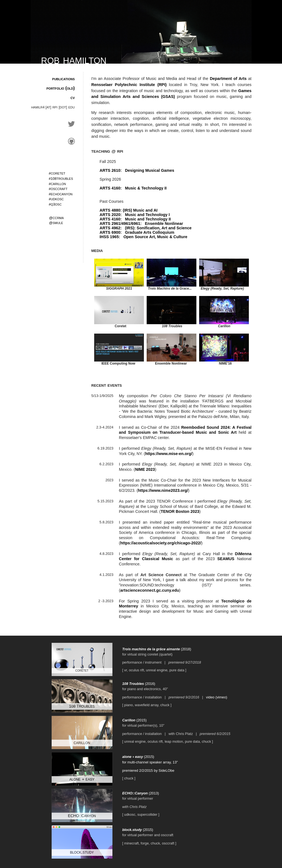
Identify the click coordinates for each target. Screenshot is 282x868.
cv (73, 98)
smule (56, 223)
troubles (61, 178)
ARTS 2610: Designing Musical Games (137, 170)
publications (64, 79)
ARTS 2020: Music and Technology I (135, 215)
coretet (57, 173)
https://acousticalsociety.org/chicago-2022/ (161, 543)
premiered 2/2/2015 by (141, 770)
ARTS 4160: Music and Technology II (135, 219)
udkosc (56, 199)
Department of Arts (228, 79)
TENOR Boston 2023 (180, 511)
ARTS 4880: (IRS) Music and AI (129, 210)
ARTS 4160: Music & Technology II (133, 188)
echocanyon (61, 194)
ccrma (56, 218)
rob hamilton (74, 59)
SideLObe (166, 770)
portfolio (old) (60, 88)
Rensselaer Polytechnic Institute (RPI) (129, 85)
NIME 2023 (145, 469)
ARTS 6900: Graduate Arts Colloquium (137, 232)
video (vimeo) (217, 697)
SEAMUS (226, 559)
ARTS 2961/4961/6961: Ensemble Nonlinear (141, 224)
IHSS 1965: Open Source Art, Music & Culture (144, 237)
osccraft (58, 189)
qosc (55, 204)
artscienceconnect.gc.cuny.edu (150, 590)
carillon (57, 184)
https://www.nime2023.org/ (163, 490)
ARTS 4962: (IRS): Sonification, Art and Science (146, 228)
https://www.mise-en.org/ (169, 454)
